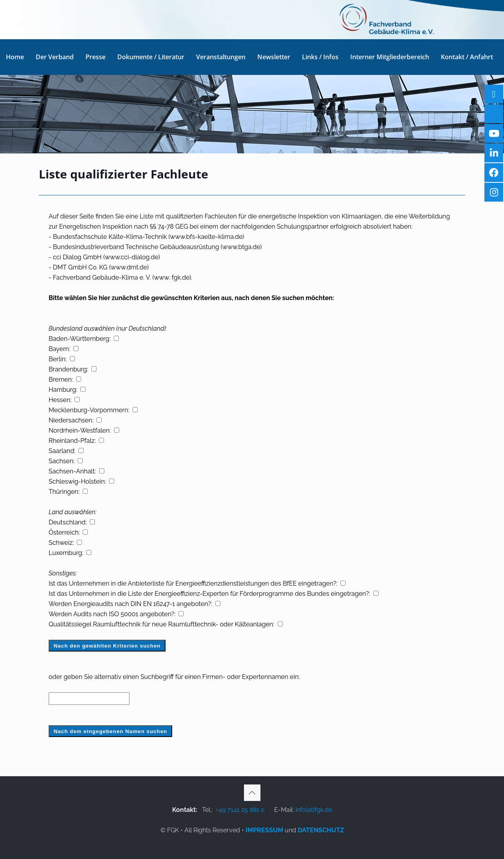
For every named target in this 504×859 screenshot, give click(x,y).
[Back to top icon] (252, 793)
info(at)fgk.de (314, 810)
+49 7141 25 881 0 (240, 810)
